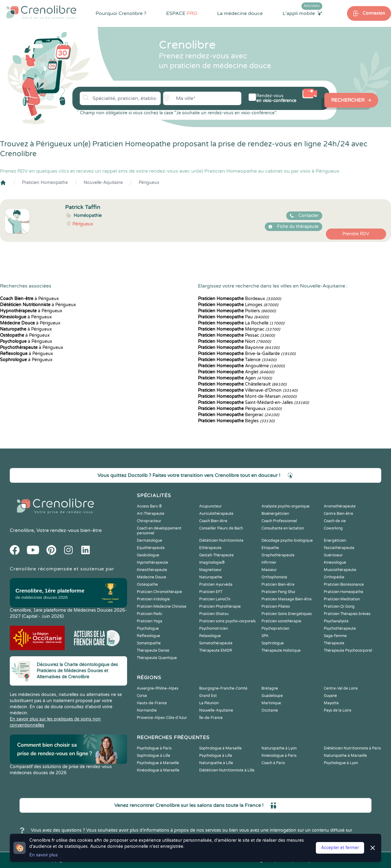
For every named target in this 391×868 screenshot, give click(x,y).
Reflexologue (148, 636)
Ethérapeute (210, 548)
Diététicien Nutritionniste (221, 540)
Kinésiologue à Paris (279, 756)
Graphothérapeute (278, 555)
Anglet (236, 372)
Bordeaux (239, 299)
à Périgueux (29, 299)
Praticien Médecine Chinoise (162, 606)
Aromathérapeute (340, 506)
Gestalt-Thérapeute (216, 555)
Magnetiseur (210, 570)
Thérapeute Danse (153, 650)
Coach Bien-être (213, 521)
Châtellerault (242, 384)
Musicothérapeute (340, 570)
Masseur (269, 570)
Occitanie (270, 710)
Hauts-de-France (152, 703)
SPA (265, 636)
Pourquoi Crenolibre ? (121, 13)
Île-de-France (211, 718)
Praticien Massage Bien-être (287, 599)
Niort (234, 341)
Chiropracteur (149, 521)
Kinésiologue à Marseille (158, 770)
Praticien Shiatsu (214, 614)
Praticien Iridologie (153, 599)
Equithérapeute (151, 548)
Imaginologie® (212, 562)
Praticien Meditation (342, 599)
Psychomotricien (214, 628)
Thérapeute (334, 643)
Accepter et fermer (340, 848)
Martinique (271, 703)
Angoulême (241, 366)
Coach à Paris (273, 763)
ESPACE (182, 13)
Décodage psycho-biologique (287, 540)
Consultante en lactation (283, 528)
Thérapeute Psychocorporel (348, 650)
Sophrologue (273, 643)
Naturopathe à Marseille (345, 756)
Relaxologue (210, 636)
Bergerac (239, 415)
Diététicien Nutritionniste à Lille (227, 770)
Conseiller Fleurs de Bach (221, 528)
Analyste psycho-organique (285, 506)
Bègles (236, 421)
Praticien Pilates (276, 606)
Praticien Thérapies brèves (347, 614)
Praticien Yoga (150, 621)
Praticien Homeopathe (45, 183)
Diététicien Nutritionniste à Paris (352, 748)
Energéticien (335, 540)
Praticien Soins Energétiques (287, 614)
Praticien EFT (211, 592)
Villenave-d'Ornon (248, 390)
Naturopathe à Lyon (279, 748)
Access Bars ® (149, 506)
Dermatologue (150, 540)
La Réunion (209, 703)
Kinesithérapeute (152, 570)
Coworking (333, 528)
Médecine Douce (152, 577)
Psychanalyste (336, 621)
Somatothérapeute (216, 643)
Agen (235, 378)
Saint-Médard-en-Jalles (253, 403)
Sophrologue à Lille (153, 756)
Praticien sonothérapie (281, 621)
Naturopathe (211, 577)
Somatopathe (149, 643)
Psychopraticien (275, 628)
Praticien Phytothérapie (220, 606)
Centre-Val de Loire (341, 688)
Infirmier (269, 562)
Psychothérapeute (340, 628)
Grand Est (208, 696)
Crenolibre (22, 530)
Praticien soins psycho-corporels (227, 621)
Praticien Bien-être (278, 584)
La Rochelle (241, 323)
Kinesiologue (335, 562)
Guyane (330, 696)
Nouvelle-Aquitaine (103, 183)
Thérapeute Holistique (281, 650)
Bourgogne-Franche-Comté (223, 688)
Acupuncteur (210, 506)
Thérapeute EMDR (216, 650)
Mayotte (331, 703)
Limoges (238, 305)
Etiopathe (270, 548)
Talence (237, 360)
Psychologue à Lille (216, 756)
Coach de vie (335, 521)
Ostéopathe (147, 584)
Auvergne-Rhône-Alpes (158, 688)
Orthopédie (334, 577)
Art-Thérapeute (151, 514)
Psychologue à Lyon (341, 763)
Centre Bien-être (338, 514)
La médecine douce (240, 13)
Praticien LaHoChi (215, 599)
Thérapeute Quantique (157, 658)
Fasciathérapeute (339, 548)
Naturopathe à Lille (216, 763)
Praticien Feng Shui (278, 592)
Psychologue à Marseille (158, 763)
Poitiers (237, 311)
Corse (142, 696)
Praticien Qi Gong (339, 606)
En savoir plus (44, 855)
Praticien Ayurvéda (216, 584)
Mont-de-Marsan (247, 396)
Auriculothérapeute (216, 514)
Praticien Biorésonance (344, 584)
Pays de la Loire (338, 710)
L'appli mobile (302, 13)
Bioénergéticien (275, 514)
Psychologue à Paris (154, 748)
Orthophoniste (274, 577)
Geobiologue (148, 555)
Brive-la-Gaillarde (247, 354)
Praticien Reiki (150, 614)
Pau (233, 317)
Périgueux (149, 183)
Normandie (147, 710)
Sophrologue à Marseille (220, 748)
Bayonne (239, 348)
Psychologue (148, 628)
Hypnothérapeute (152, 562)
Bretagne (270, 688)
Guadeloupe (272, 696)
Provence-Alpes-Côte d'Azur (162, 718)
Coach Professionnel (279, 521)
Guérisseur (333, 555)
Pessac (236, 335)
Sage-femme (335, 636)
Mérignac (239, 329)
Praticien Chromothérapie (159, 592)
